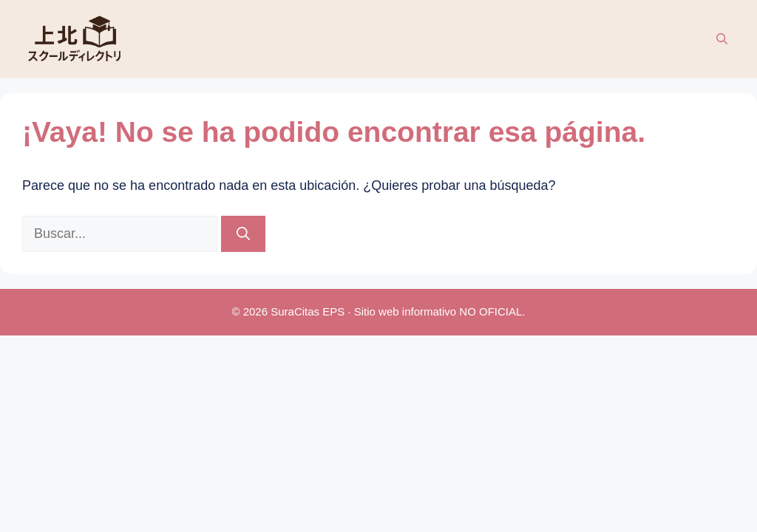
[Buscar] (243, 234)
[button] (722, 39)
